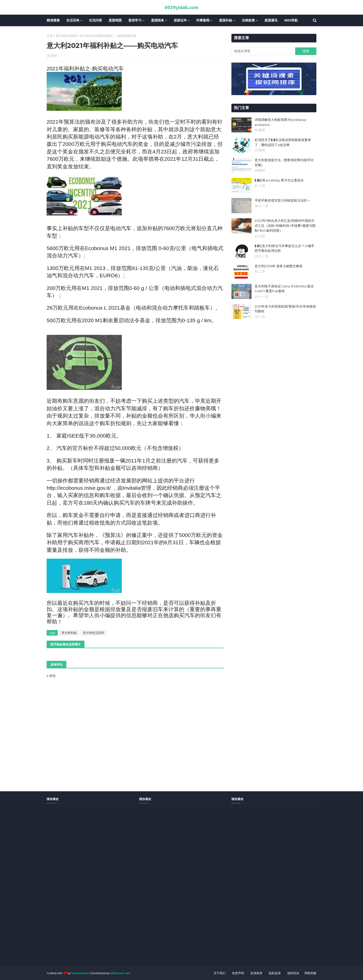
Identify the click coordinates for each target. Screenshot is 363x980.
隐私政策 (275, 973)
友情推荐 (256, 973)
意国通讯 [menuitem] (271, 20)
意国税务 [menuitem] (158, 20)
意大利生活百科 (66, 36)
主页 (50, 36)
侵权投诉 (293, 973)
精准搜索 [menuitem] (53, 20)
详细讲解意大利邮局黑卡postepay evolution (280, 122)
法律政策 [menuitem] (248, 20)
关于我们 (220, 973)
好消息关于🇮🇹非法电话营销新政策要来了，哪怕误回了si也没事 (283, 142)
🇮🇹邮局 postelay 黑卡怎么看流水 (279, 180)
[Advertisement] (151, 890)
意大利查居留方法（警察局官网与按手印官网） (284, 162)
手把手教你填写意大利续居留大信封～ (282, 200)
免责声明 (238, 973)
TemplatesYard (81, 973)
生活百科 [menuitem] (73, 20)
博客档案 (310, 973)
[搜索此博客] (263, 51)
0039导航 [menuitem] (291, 20)
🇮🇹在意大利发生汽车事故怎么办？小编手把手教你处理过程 (284, 248)
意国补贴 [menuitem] (226, 20)
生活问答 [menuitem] (96, 20)
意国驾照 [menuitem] (115, 20)
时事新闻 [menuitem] (203, 20)
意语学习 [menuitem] (135, 20)
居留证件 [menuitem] (180, 20)
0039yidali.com (181, 7)
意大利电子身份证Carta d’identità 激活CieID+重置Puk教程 (284, 289)
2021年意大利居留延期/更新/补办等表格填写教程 (285, 309)
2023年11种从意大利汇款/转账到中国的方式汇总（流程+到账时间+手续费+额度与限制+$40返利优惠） (285, 225)
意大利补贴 (69, 633)
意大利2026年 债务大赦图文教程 (279, 266)
